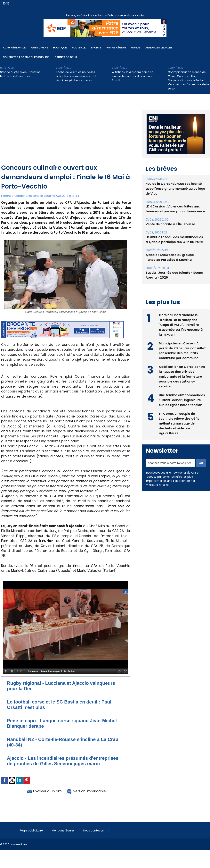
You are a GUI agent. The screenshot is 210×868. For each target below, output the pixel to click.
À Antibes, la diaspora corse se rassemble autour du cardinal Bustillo (133, 76)
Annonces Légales (159, 48)
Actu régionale (14, 48)
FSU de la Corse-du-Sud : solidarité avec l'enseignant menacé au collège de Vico (175, 189)
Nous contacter (94, 830)
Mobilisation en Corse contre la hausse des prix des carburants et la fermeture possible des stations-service (182, 377)
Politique (60, 48)
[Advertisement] (66, 134)
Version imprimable (86, 791)
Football (79, 48)
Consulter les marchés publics (26, 57)
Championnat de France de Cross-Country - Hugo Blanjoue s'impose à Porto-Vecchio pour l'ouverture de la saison (188, 80)
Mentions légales (64, 830)
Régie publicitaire (32, 830)
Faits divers (40, 48)
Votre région (116, 48)
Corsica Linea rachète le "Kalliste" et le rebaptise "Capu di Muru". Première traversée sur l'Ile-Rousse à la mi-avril (181, 325)
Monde (135, 48)
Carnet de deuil (66, 57)
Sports (96, 48)
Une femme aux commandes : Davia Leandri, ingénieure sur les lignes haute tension (182, 400)
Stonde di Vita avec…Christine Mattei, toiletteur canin (20, 74)
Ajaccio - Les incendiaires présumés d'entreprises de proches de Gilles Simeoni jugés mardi (63, 761)
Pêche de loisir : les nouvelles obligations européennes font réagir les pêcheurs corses (76, 76)
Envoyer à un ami (44, 791)
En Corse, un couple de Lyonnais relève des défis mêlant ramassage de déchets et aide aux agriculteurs (179, 423)
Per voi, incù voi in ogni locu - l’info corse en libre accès (105, 15)
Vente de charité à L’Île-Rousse (170, 224)
